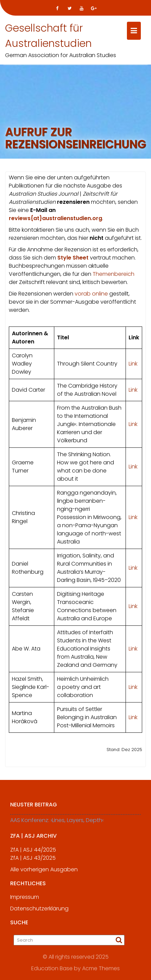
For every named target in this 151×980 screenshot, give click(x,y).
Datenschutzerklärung (39, 912)
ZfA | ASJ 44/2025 (33, 853)
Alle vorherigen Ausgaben (44, 873)
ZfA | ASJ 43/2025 (33, 861)
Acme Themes (101, 968)
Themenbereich (114, 275)
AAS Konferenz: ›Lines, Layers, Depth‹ (57, 824)
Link (133, 365)
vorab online (91, 295)
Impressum (25, 900)
